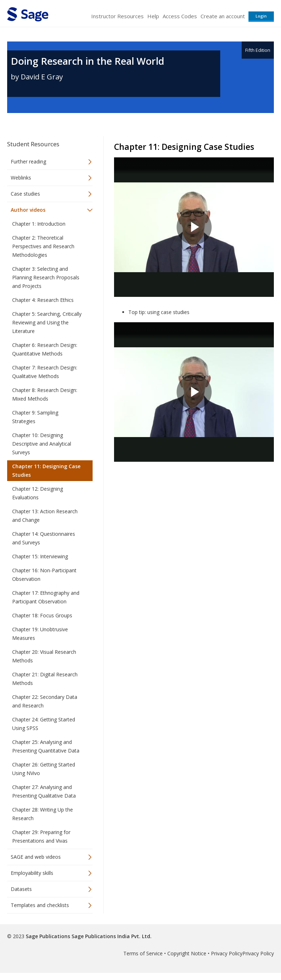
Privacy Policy (227, 953)
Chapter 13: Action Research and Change (45, 516)
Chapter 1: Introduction (39, 224)
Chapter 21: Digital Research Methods (45, 679)
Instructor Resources (117, 16)
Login (261, 16)
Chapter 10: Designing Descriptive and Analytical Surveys (42, 444)
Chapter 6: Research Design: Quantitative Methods (45, 349)
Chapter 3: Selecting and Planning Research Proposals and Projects (46, 277)
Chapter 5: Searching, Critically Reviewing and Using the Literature (47, 322)
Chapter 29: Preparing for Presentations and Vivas (41, 836)
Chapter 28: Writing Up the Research (43, 814)
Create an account (223, 16)
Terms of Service (143, 953)
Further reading (28, 161)
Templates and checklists (40, 905)
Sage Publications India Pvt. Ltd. (111, 936)
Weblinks (21, 178)
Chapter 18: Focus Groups (42, 615)
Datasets (21, 889)
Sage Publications (48, 936)
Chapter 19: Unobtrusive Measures (40, 634)
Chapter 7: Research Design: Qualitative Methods (45, 372)
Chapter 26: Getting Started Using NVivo (44, 769)
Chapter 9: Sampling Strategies (35, 417)
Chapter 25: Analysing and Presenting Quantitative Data (46, 746)
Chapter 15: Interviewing (40, 556)
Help (153, 16)
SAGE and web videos (36, 857)
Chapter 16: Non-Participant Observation (44, 575)
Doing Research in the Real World (87, 61)
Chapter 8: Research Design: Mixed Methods (45, 394)
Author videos (28, 210)
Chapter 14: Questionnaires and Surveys (44, 538)
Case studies (25, 194)
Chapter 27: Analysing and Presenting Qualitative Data (44, 791)
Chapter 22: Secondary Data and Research (45, 701)
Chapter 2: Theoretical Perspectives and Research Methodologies (43, 246)
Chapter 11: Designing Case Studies (46, 471)
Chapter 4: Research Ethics (43, 300)
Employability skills (32, 873)
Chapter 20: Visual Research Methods (44, 656)
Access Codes (180, 16)
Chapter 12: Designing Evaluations (38, 493)
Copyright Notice (187, 953)
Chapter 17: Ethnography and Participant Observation (46, 597)
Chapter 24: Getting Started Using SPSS (44, 724)
